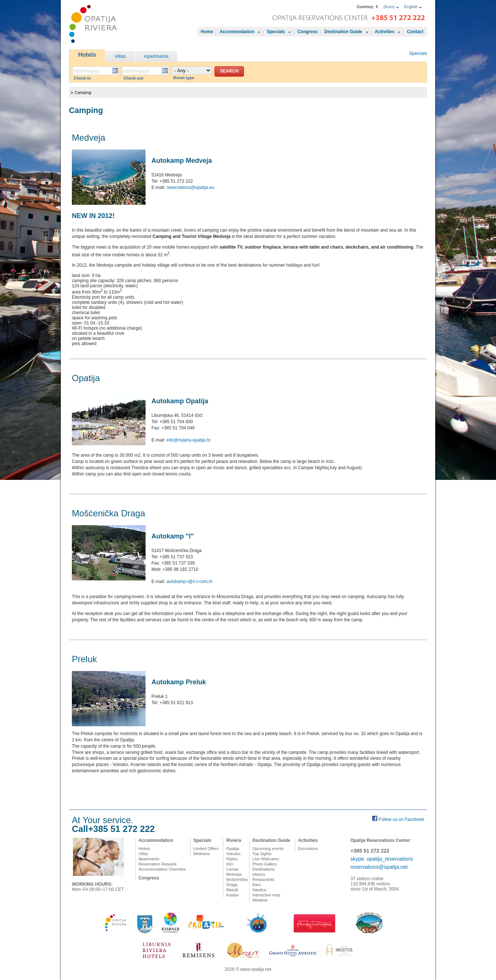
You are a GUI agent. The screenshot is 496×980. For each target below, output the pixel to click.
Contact (415, 32)
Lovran (233, 869)
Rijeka (232, 859)
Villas (120, 56)
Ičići (230, 864)
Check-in (82, 78)
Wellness (202, 854)
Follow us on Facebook (401, 819)
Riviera (234, 840)
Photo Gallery (265, 864)
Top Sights (262, 854)
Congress (308, 32)
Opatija (233, 849)
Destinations (264, 869)
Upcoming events (268, 849)
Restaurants (263, 879)
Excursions (308, 849)
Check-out (133, 78)
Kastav (233, 895)
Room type (184, 78)
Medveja (234, 874)
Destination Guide (343, 32)
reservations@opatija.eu (191, 187)
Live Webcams (266, 859)
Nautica (259, 890)
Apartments (156, 56)
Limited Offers (206, 849)
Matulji (232, 890)
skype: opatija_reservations (382, 859)
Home (207, 32)
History (259, 874)
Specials (276, 32)
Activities (385, 32)
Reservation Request (158, 864)
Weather (260, 900)
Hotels (87, 55)
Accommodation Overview (162, 869)
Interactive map (266, 895)
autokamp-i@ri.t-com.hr (190, 582)
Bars (257, 885)
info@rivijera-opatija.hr (189, 440)
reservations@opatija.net (379, 867)
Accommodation (237, 32)
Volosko (233, 854)
